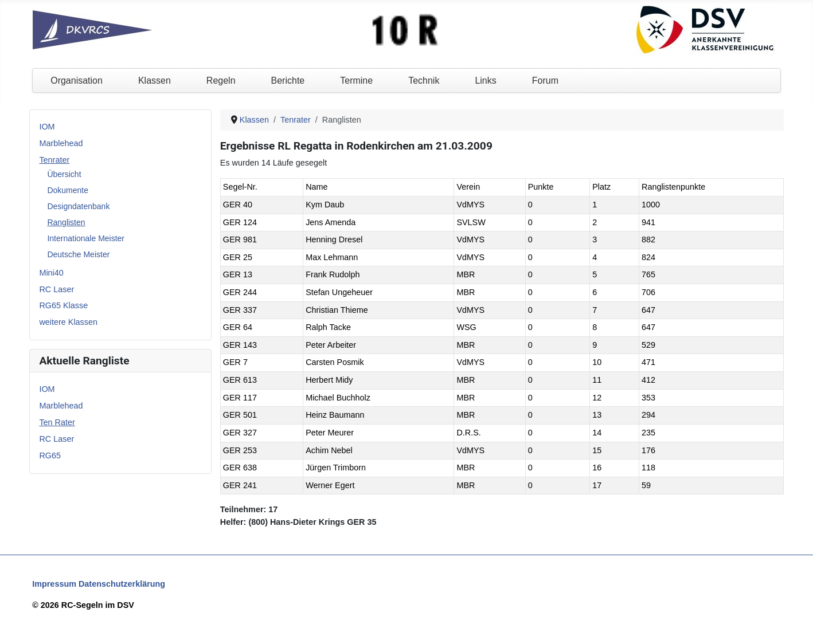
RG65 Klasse (63, 305)
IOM (47, 127)
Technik (424, 80)
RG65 (50, 455)
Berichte (288, 80)
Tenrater (54, 160)
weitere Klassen (68, 322)
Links (485, 80)
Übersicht (64, 174)
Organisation (77, 80)
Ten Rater (57, 422)
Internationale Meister (86, 238)
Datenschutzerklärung (122, 584)
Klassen (155, 80)
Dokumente (68, 190)
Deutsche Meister (78, 254)
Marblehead (61, 143)
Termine (356, 80)
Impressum (54, 584)
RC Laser (56, 289)
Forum (545, 80)
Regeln (221, 80)
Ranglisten (66, 222)
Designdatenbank (78, 206)
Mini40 (51, 273)
